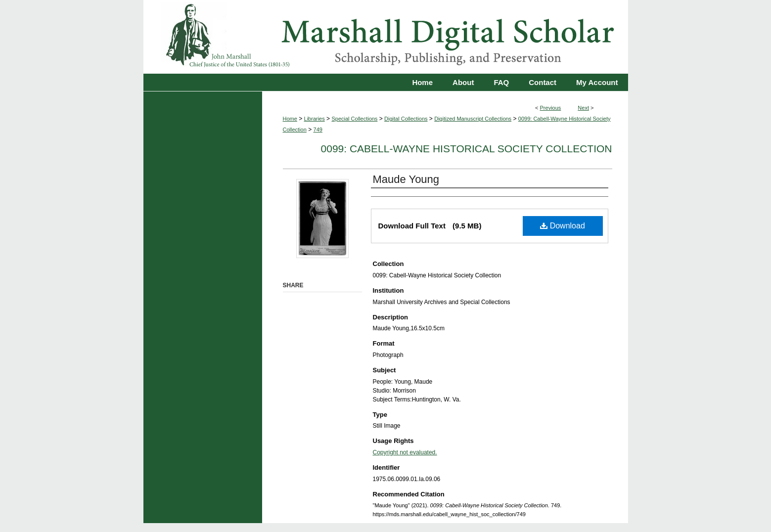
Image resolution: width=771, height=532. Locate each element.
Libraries (315, 119)
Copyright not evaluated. (405, 452)
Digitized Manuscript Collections (473, 119)
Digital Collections (406, 119)
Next (583, 108)
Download (563, 226)
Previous (551, 108)
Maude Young (406, 179)
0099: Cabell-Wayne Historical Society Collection (467, 149)
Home (290, 119)
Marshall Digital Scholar (386, 37)
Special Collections (354, 119)
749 (318, 130)
